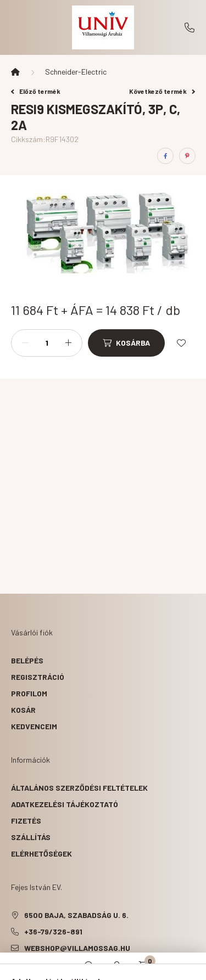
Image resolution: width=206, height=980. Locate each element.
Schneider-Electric (76, 72)
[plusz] (68, 343)
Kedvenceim (34, 726)
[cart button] (144, 966)
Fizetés (26, 821)
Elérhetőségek (41, 854)
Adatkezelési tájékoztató (65, 804)
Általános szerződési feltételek (79, 788)
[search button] (90, 966)
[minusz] (25, 343)
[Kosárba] (126, 343)
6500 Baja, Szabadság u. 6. (76, 915)
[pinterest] (187, 156)
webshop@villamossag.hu (77, 948)
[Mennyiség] (47, 343)
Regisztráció (38, 677)
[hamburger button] (62, 966)
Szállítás (31, 837)
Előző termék (36, 91)
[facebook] (165, 156)
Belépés (27, 660)
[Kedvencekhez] (181, 343)
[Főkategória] (15, 72)
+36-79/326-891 (190, 27)
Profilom (29, 693)
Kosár (23, 710)
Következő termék (162, 91)
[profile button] (117, 966)
